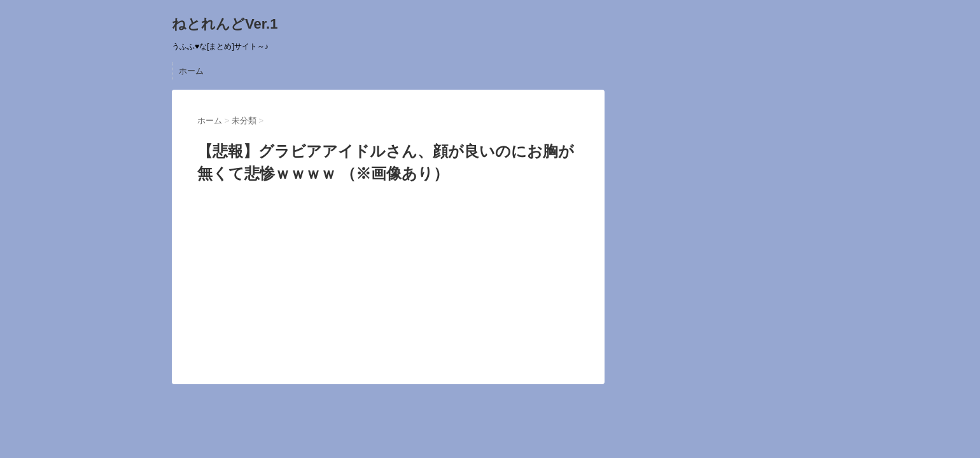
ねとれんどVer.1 (225, 24)
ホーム (191, 71)
